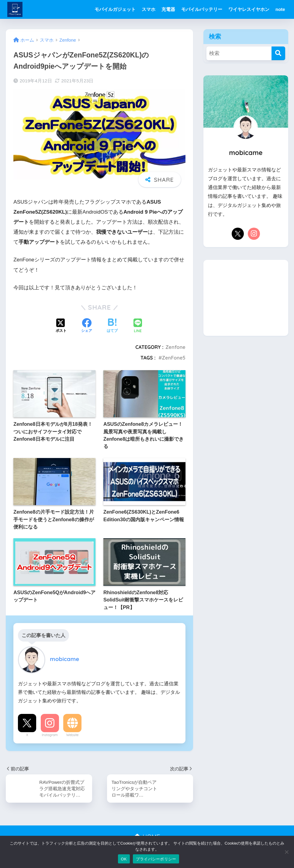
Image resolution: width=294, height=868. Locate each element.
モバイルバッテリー (202, 9)
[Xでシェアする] (61, 326)
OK (124, 859)
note (280, 9)
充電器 (168, 9)
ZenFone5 (174, 358)
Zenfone (175, 347)
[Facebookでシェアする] (87, 326)
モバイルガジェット (115, 9)
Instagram (50, 735)
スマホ (149, 9)
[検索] (278, 53)
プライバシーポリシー (156, 859)
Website (73, 735)
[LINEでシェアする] (138, 326)
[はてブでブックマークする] (112, 326)
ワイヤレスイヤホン (249, 9)
